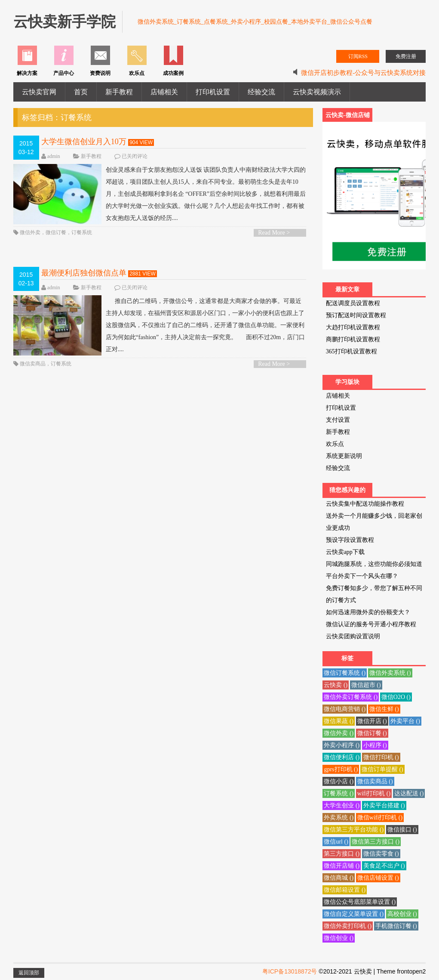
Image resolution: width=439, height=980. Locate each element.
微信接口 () (402, 830)
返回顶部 (29, 973)
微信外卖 (30, 232)
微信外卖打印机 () (348, 926)
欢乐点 (335, 444)
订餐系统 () (339, 793)
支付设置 (338, 420)
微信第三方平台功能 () (354, 830)
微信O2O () (396, 697)
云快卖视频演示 (317, 92)
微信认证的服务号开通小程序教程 (371, 624)
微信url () (336, 842)
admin (54, 156)
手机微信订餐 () (396, 926)
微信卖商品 (33, 364)
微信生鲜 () (384, 709)
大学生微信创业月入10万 (84, 142)
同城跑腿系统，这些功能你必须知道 (374, 564)
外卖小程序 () (342, 745)
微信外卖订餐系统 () (351, 697)
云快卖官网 (39, 92)
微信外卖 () (339, 733)
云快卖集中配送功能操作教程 (365, 504)
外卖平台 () (405, 721)
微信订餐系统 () (345, 673)
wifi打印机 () (374, 793)
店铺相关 (164, 92)
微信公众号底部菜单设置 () (360, 902)
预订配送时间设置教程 (356, 315)
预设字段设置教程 (350, 540)
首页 (81, 92)
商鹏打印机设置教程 (353, 339)
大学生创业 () (342, 805)
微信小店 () (339, 781)
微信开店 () (372, 721)
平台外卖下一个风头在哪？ (362, 576)
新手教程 (119, 92)
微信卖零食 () (381, 854)
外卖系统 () (339, 818)
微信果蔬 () (339, 721)
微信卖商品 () (375, 781)
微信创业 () (339, 938)
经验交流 (261, 92)
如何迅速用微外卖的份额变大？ (368, 612)
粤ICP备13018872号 (290, 971)
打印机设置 (213, 92)
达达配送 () (409, 793)
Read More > (274, 233)
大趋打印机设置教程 (353, 327)
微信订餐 (56, 232)
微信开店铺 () (342, 866)
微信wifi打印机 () (380, 818)
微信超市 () (366, 685)
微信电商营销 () (345, 709)
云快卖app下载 (345, 552)
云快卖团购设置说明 (353, 636)
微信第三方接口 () (376, 842)
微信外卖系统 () (390, 673)
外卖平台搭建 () (384, 805)
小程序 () (375, 745)
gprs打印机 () (341, 769)
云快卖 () (336, 685)
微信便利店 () (342, 757)
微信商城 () (339, 878)
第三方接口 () (342, 854)
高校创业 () (402, 914)
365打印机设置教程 (352, 351)
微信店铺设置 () (378, 878)
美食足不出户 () (384, 866)
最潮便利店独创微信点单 (84, 273)
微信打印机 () (381, 757)
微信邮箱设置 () (345, 890)
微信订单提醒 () (382, 769)
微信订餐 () (372, 733)
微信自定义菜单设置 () (354, 914)
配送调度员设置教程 (353, 303)
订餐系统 (82, 232)
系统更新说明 (344, 456)
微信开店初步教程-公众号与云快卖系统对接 (363, 73)
